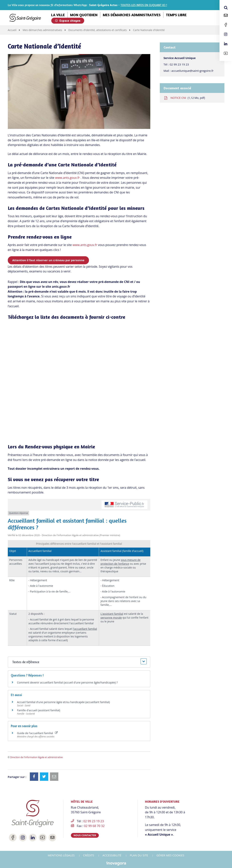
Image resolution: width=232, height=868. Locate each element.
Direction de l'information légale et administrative (36, 757)
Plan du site (139, 855)
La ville (58, 15)
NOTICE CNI (184, 98)
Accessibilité (112, 855)
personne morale (111, 618)
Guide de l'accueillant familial (37, 733)
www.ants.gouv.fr (67, 178)
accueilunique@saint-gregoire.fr (192, 71)
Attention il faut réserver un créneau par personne (48, 260)
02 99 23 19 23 (179, 64)
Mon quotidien (84, 15)
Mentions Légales (61, 855)
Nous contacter (85, 835)
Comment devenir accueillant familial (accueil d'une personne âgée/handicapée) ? (67, 682)
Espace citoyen (68, 21)
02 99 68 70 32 (94, 826)
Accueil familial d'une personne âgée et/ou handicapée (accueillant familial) (63, 702)
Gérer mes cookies (170, 855)
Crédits (89, 855)
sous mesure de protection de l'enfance (121, 562)
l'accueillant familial (85, 629)
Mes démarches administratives (132, 15)
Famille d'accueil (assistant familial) (39, 710)
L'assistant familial (112, 614)
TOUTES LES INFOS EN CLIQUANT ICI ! (144, 5)
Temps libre (176, 15)
